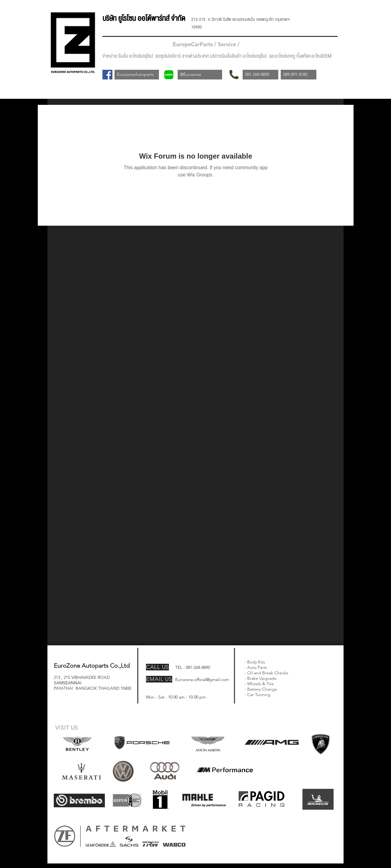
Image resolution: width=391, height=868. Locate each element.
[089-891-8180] (299, 75)
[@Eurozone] (200, 75)
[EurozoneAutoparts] (137, 75)
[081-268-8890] (260, 75)
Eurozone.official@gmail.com (202, 679)
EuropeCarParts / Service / (207, 44)
